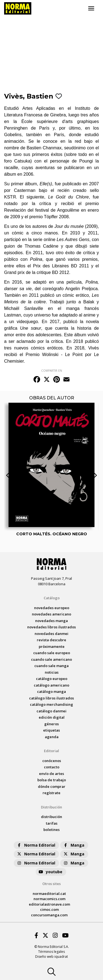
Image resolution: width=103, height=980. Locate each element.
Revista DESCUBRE (51, 640)
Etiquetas (51, 730)
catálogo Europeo (52, 679)
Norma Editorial (36, 845)
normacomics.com (49, 899)
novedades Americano (51, 614)
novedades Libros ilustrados (51, 627)
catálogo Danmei (51, 711)
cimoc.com (49, 909)
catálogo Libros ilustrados (51, 698)
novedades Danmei (51, 634)
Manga (74, 845)
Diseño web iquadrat (51, 957)
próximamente (52, 646)
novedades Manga (51, 621)
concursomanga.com (49, 915)
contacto (52, 767)
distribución (51, 817)
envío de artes (51, 774)
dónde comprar (52, 786)
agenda (52, 737)
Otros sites (51, 884)
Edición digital (52, 717)
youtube (50, 872)
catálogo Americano (51, 685)
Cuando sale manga (51, 666)
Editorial (51, 751)
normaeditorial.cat (49, 894)
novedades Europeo (52, 608)
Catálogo (52, 598)
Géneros (51, 724)
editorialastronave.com (49, 904)
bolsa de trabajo (52, 780)
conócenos (52, 761)
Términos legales (51, 952)
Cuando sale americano (51, 659)
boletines (51, 830)
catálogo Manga (51, 691)
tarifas (52, 823)
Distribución (51, 807)
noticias (52, 672)
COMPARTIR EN (52, 371)
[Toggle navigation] (91, 9)
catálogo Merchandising (51, 704)
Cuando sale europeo (52, 653)
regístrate (51, 793)
